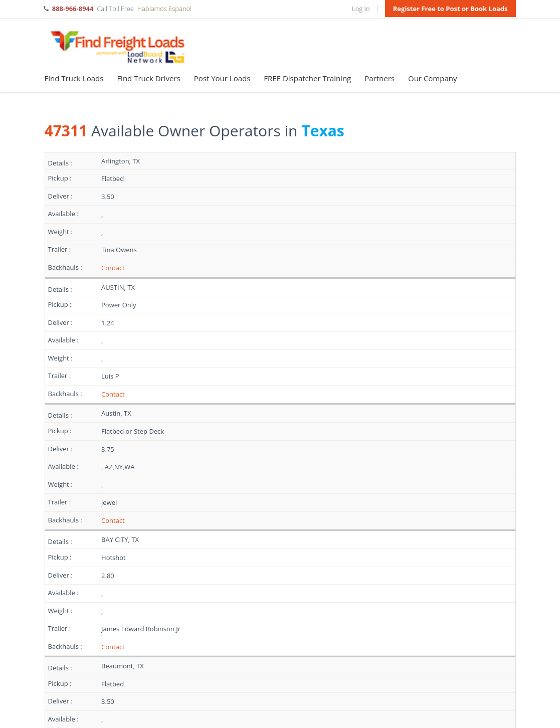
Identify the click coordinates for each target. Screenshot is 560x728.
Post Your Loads (222, 78)
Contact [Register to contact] (113, 268)
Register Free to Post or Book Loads (450, 9)
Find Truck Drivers (148, 78)
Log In (361, 9)
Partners (380, 78)
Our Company (432, 78)
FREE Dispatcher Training (307, 78)
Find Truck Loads (74, 78)
